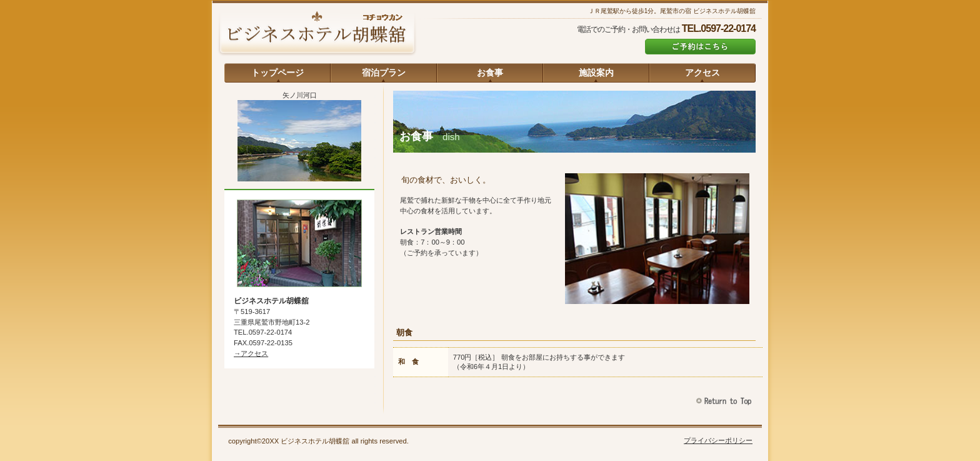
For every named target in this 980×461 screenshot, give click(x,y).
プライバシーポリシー (718, 440)
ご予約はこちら (700, 47)
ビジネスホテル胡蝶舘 (317, 34)
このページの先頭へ (725, 401)
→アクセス (251, 353)
